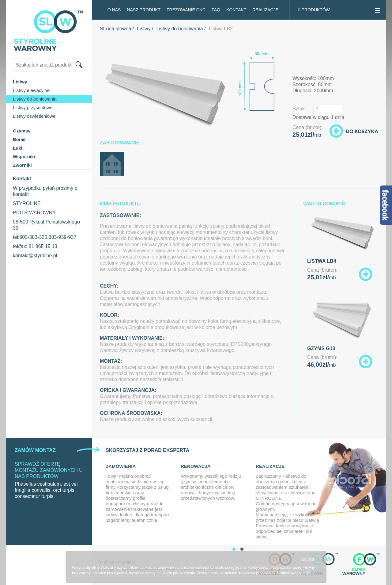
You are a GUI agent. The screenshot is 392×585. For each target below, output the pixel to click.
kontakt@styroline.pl (35, 256)
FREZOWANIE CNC (186, 10)
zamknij (308, 559)
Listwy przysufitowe (33, 107)
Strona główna (115, 29)
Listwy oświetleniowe (34, 116)
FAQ (216, 10)
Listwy (144, 29)
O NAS (114, 10)
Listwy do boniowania (35, 99)
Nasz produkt (144, 10)
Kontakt (236, 10)
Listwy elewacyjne (31, 90)
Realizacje (265, 10)
